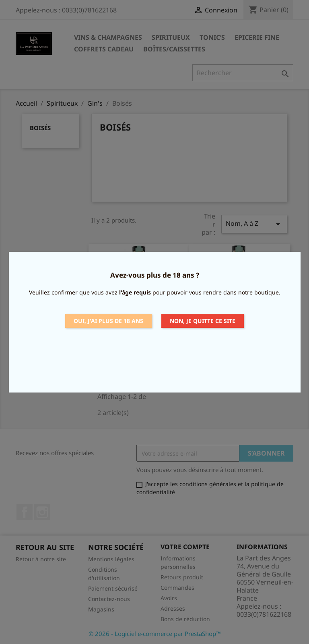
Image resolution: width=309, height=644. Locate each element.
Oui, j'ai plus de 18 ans (108, 321)
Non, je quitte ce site (203, 321)
